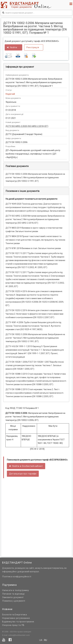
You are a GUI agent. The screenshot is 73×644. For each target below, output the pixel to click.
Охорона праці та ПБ (13, 625)
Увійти (12, 47)
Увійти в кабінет (26, 466)
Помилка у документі (14, 601)
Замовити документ (13, 597)
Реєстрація (33, 47)
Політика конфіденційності (17, 577)
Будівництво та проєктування (18, 622)
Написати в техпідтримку (16, 590)
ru (45, 640)
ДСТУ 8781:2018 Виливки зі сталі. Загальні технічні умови (33, 248)
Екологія (7, 615)
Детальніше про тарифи (23, 474)
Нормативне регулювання (16, 618)
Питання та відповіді (13, 594)
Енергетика (21, 615)
